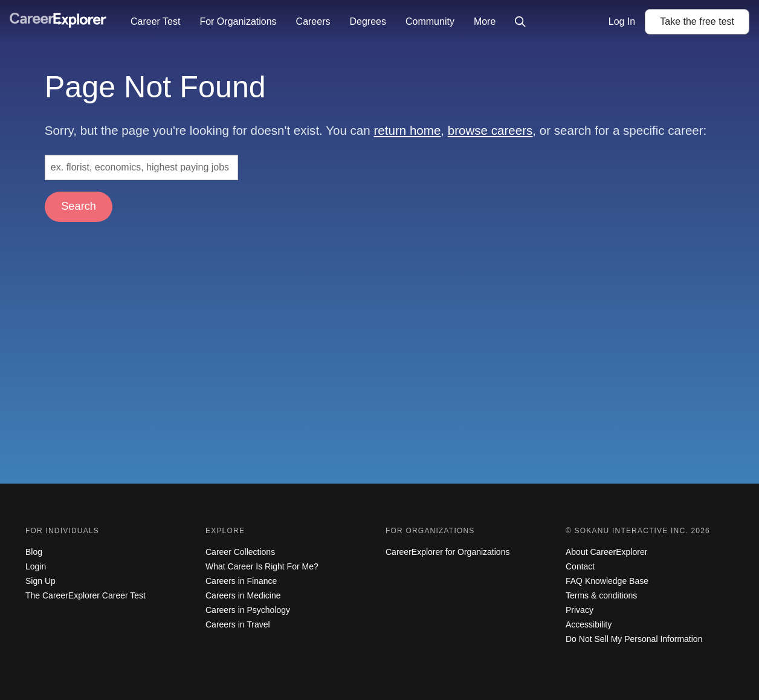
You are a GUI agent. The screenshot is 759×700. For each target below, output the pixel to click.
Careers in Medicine (243, 595)
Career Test (155, 21)
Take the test (697, 21)
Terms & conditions (601, 595)
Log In (622, 21)
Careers (313, 21)
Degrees (367, 21)
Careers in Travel (238, 624)
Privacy (580, 610)
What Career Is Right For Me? (262, 566)
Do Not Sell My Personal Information (634, 639)
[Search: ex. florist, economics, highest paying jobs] (141, 167)
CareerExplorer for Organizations (447, 552)
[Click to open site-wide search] (520, 22)
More (485, 21)
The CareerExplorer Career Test (86, 595)
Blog (34, 552)
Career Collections (240, 552)
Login (36, 566)
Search (79, 206)
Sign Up (40, 581)
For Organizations (238, 21)
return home (407, 130)
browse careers (490, 130)
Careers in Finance (241, 581)
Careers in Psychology (248, 610)
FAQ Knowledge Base (607, 581)
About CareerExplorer (606, 552)
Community (430, 21)
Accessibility (589, 624)
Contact (580, 566)
